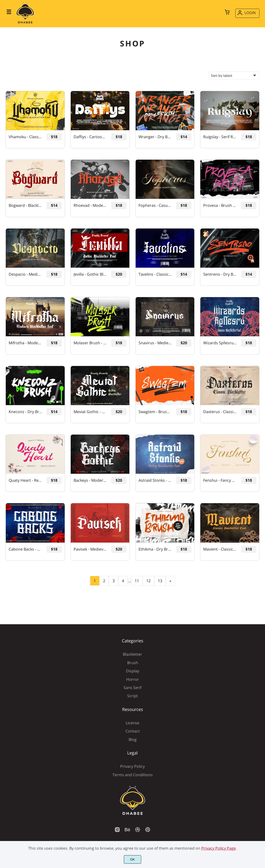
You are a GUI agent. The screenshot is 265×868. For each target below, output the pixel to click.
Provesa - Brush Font (220, 205)
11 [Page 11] (137, 581)
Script (132, 696)
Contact (133, 731)
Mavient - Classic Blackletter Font (220, 549)
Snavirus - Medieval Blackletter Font (155, 343)
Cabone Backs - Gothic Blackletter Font (25, 549)
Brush (133, 663)
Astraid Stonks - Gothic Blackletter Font (155, 480)
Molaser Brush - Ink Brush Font (90, 343)
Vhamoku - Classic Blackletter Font (25, 137)
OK (132, 859)
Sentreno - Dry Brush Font (220, 274)
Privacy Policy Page (219, 848)
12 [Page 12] (148, 581)
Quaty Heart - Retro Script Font (25, 480)
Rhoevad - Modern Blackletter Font (90, 205)
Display (133, 671)
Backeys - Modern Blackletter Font (90, 480)
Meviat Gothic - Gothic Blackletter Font (90, 412)
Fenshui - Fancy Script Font (220, 480)
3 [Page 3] (114, 581)
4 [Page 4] (123, 581)
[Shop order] (234, 75)
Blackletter (132, 654)
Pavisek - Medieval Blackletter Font (90, 549)
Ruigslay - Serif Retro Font (220, 137)
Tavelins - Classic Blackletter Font (155, 274)
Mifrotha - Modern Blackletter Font (25, 343)
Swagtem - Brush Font (155, 412)
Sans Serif (132, 688)
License (132, 723)
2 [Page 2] (104, 581)
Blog (133, 739)
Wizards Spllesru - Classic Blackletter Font (220, 343)
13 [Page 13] (160, 581)
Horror (133, 679)
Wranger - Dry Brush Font (155, 137)
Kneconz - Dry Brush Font (25, 412)
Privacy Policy (132, 766)
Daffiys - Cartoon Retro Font (90, 137)
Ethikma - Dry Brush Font (155, 549)
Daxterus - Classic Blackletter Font (220, 412)
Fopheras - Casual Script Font (155, 205)
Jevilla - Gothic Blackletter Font (90, 274)
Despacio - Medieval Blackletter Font (25, 274)
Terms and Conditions (133, 775)
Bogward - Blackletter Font (25, 205)
